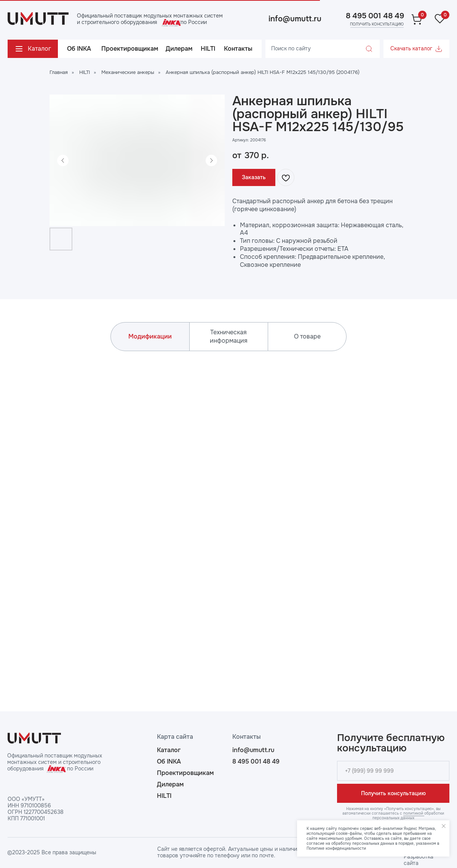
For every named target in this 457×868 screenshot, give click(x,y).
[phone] (393, 771)
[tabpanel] (228, 514)
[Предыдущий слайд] (63, 160)
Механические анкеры (128, 72)
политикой (414, 813)
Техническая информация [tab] (229, 336)
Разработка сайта (419, 860)
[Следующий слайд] (211, 160)
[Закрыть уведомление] (444, 826)
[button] (376, 24)
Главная (59, 72)
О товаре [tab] (307, 336)
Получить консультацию (393, 793)
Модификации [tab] (150, 336)
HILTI (85, 72)
